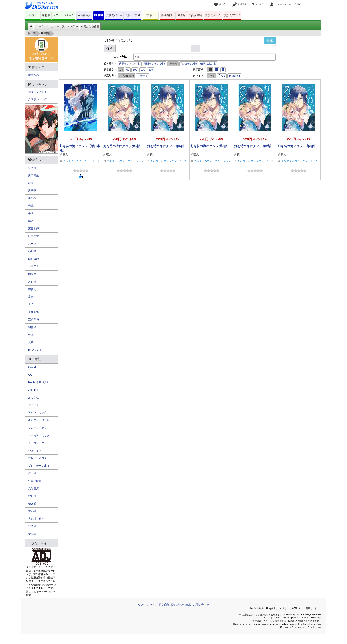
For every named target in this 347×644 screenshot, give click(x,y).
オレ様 (32, 282)
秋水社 (32, 496)
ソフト (57, 15)
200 (143, 70)
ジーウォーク (36, 443)
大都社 (32, 511)
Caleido (33, 367)
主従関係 (34, 312)
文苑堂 (32, 534)
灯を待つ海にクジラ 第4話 (166, 146)
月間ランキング (38, 100)
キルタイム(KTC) (38, 420)
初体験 (32, 327)
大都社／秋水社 (38, 519)
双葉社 (32, 526)
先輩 (31, 206)
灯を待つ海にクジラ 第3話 (209, 146)
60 (128, 70)
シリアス (34, 266)
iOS (222, 76)
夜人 (65, 154)
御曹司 (32, 289)
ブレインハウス (38, 458)
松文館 (32, 504)
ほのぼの (34, 259)
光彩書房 (34, 488)
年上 (31, 335)
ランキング (70, 26)
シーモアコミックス (40, 435)
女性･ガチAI (133, 15)
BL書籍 (99, 15)
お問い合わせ (201, 605)
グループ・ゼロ (38, 428)
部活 (31, 221)
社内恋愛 (34, 236)
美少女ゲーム (213, 15)
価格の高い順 (208, 64)
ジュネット (35, 451)
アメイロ (34, 405)
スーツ (32, 244)
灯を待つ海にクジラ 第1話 (296, 146)
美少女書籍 (195, 15)
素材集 (46, 15)
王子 (31, 304)
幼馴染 (32, 251)
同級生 (32, 274)
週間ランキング (38, 92)
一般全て (143, 76)
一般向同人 (33, 15)
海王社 (32, 473)
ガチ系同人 (151, 15)
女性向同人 (84, 15)
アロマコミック (38, 413)
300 (151, 70)
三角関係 (34, 319)
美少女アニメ (232, 15)
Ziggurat (33, 390)
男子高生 (34, 175)
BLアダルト (35, 350)
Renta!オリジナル (39, 382)
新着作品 (34, 75)
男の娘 (32, 198)
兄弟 (31, 342)
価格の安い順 (189, 64)
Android (234, 76)
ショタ (32, 168)
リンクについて (147, 605)
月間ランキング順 (154, 64)
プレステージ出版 (39, 466)
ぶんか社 (34, 397)
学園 (31, 213)
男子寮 (32, 191)
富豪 (31, 297)
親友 (31, 183)
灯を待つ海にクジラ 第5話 (122, 146)
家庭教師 (34, 229)
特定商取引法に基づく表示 (175, 605)
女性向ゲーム (114, 15)
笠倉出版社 (35, 481)
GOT (31, 375)
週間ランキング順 (130, 64)
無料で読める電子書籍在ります (41, 49)
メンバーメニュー (47, 26)
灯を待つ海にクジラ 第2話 (253, 146)
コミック (69, 15)
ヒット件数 (120, 56)
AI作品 (181, 15)
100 (135, 70)
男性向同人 (168, 15)
